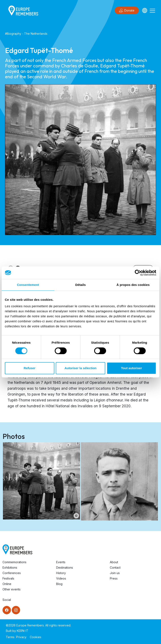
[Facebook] (7, 610)
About (114, 562)
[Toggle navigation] (152, 10)
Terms (10, 637)
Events (61, 562)
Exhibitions (10, 568)
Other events (12, 589)
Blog (59, 584)
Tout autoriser (131, 368)
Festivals (8, 578)
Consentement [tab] (28, 285)
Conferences (12, 573)
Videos (61, 578)
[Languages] (145, 10)
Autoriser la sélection (81, 368)
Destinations (65, 568)
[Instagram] (16, 610)
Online (7, 584)
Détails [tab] (80, 285)
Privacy (21, 637)
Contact (115, 568)
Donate (127, 11)
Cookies (36, 637)
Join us (115, 573)
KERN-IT (23, 631)
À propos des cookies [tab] (133, 285)
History (61, 573)
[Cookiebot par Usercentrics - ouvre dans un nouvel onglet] (138, 273)
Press (114, 578)
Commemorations (14, 562)
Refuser (30, 368)
